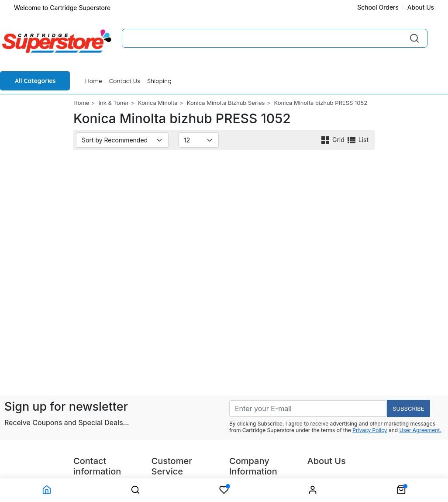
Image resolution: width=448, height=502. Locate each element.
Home (94, 81)
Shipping (159, 81)
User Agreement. (420, 430)
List (357, 140)
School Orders (378, 7)
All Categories (35, 81)
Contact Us (125, 81)
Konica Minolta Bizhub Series (226, 103)
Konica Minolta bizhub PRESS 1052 (321, 103)
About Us (421, 7)
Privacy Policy (370, 430)
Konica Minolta (158, 103)
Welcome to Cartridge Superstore (62, 8)
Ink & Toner (114, 103)
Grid (333, 140)
